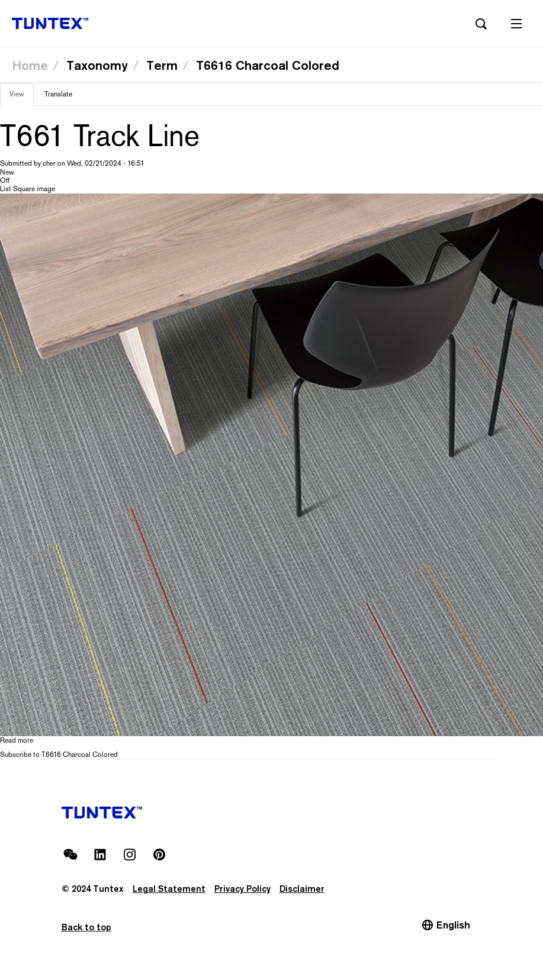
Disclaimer (302, 889)
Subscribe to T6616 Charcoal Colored (59, 755)
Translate (58, 94)
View (22, 98)
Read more (17, 740)
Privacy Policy (242, 889)
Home (30, 65)
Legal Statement (169, 889)
